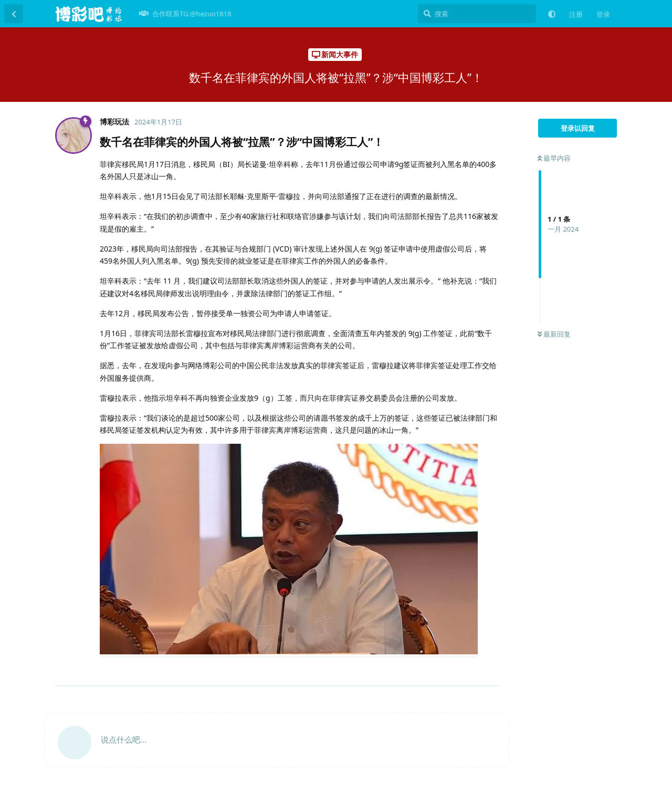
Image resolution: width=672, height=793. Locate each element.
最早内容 (554, 158)
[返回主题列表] (14, 14)
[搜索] (477, 14)
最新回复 (554, 334)
